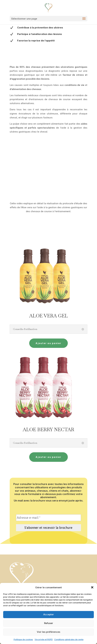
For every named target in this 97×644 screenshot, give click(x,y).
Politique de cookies (23, 639)
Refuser (49, 623)
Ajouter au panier (48, 343)
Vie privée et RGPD (44, 639)
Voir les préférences (48, 632)
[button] (92, 587)
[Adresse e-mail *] (48, 518)
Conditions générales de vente (69, 639)
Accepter (49, 614)
